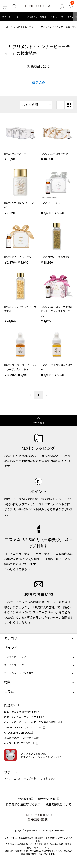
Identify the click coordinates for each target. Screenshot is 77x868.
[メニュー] (5, 6)
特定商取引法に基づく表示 (23, 804)
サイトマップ (48, 778)
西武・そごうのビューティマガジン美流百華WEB (32, 722)
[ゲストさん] (62, 6)
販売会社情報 (47, 799)
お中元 (54, 17)
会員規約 (24, 799)
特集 (7, 682)
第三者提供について (58, 804)
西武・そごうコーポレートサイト (23, 717)
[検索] (14, 6)
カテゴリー (12, 638)
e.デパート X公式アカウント (20, 743)
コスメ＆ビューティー (12, 17)
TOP (6, 27)
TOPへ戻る (38, 423)
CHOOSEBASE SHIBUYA (17, 733)
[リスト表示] (61, 105)
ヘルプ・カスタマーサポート (20, 778)
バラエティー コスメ (37, 17)
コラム (9, 691)
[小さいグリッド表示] (69, 105)
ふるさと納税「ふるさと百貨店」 (23, 738)
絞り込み (38, 82)
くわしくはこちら (16, 569)
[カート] (71, 6)
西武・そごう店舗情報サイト (20, 711)
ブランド (11, 648)
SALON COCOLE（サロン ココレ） (23, 727)
